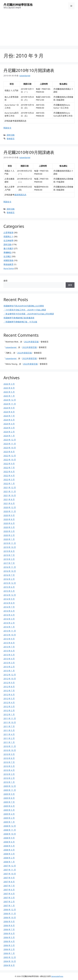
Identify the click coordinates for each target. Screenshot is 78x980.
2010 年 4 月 (9, 770)
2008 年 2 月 (9, 858)
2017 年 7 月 (9, 563)
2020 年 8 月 (9, 519)
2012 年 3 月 (9, 706)
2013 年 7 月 (9, 647)
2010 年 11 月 (10, 746)
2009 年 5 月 (9, 810)
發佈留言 (11, 139)
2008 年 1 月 (9, 862)
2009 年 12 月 (10, 786)
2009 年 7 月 (9, 802)
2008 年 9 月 (9, 838)
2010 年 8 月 (9, 758)
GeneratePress (57, 976)
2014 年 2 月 (9, 623)
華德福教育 (8, 264)
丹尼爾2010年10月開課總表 (29, 70)
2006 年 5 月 (9, 937)
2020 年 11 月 (10, 511)
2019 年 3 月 (9, 559)
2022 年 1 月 (9, 484)
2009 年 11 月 (10, 790)
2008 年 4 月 (9, 850)
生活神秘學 (8, 240)
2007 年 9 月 (9, 878)
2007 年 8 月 (9, 882)
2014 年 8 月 (9, 603)
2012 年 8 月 (9, 687)
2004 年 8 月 (9, 965)
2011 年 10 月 (10, 722)
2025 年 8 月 (9, 388)
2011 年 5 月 (9, 730)
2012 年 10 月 (10, 679)
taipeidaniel (11, 347)
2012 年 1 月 (9, 714)
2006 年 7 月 (9, 929)
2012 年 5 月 (9, 699)
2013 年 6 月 (9, 651)
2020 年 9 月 (9, 515)
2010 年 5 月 (9, 766)
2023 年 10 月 (10, 448)
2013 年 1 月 (9, 671)
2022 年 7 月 (9, 468)
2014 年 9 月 (9, 599)
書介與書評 (8, 248)
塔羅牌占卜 (8, 237)
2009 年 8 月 (9, 798)
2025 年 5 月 (9, 392)
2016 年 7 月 (9, 575)
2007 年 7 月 (9, 886)
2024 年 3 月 (9, 428)
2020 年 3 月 (9, 531)
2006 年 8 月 (9, 925)
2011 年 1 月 (9, 742)
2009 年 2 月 (9, 818)
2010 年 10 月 (10, 750)
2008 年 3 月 (9, 854)
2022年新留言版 (31, 342)
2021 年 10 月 (10, 495)
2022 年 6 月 (9, 472)
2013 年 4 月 (9, 659)
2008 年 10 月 (10, 834)
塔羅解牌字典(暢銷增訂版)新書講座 (19, 318)
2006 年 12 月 (10, 910)
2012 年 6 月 (9, 695)
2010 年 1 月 (9, 782)
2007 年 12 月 (10, 866)
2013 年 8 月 (9, 643)
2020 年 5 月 (9, 527)
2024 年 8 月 (9, 412)
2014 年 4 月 (9, 615)
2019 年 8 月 (9, 551)
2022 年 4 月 (9, 476)
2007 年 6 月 (9, 890)
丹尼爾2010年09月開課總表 (29, 152)
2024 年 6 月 (9, 420)
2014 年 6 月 (9, 611)
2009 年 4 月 (9, 814)
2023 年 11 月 (10, 444)
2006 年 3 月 (9, 945)
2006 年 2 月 (9, 949)
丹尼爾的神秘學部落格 (18, 5)
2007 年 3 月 (9, 898)
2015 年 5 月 (9, 591)
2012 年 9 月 (9, 683)
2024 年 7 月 (9, 416)
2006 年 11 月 (10, 914)
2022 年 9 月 (9, 464)
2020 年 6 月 (9, 523)
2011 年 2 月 (9, 738)
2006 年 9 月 (9, 922)
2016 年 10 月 (10, 571)
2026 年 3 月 (9, 384)
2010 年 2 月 (9, 778)
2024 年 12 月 (10, 400)
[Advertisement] (39, 29)
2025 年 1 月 (9, 396)
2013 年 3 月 (9, 663)
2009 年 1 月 (9, 822)
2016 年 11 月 (10, 567)
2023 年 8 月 (9, 452)
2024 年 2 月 (9, 432)
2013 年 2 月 (9, 667)
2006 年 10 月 (10, 918)
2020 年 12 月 (10, 507)
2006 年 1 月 (9, 953)
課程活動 (11, 135)
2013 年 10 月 (10, 635)
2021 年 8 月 (9, 499)
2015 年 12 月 (10, 583)
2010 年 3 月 (9, 774)
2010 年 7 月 (9, 762)
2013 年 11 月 (10, 631)
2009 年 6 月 (9, 806)
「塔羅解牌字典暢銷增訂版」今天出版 (20, 322)
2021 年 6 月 (9, 503)
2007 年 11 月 (10, 870)
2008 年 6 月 (9, 842)
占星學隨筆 (8, 233)
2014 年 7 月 (9, 607)
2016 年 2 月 (9, 579)
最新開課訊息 (20, 195)
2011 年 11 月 (10, 718)
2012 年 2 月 (9, 710)
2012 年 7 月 (9, 691)
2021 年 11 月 (10, 491)
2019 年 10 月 (10, 547)
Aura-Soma (9, 268)
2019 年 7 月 (9, 555)
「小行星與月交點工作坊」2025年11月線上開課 (25, 310)
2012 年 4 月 (9, 703)
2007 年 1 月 (9, 906)
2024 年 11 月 (10, 404)
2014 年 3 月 (9, 619)
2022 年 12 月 (10, 456)
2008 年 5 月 (9, 846)
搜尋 (5, 281)
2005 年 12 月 (10, 957)
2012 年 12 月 (10, 675)
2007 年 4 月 (9, 894)
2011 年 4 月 (9, 734)
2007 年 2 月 (9, 902)
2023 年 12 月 (10, 440)
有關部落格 (8, 260)
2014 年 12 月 (10, 595)
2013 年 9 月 (9, 639)
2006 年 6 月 (9, 933)
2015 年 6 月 (9, 587)
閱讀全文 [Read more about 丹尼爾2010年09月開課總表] (7, 202)
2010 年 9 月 (9, 754)
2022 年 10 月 (10, 460)
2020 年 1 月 (9, 539)
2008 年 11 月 (10, 830)
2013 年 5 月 (9, 655)
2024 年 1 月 (9, 436)
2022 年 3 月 (9, 480)
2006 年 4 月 (9, 941)
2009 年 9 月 (9, 794)
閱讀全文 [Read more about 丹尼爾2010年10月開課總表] (7, 128)
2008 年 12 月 (10, 826)
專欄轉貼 (7, 252)
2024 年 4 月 (9, 424)
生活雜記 (7, 256)
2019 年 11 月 (10, 543)
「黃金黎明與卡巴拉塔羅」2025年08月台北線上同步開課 (29, 314)
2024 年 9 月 (9, 408)
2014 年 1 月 (9, 627)
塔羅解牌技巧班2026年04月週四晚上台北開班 (24, 306)
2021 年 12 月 (10, 487)
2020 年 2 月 (9, 535)
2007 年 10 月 (10, 874)
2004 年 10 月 (10, 961)
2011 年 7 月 (9, 726)
